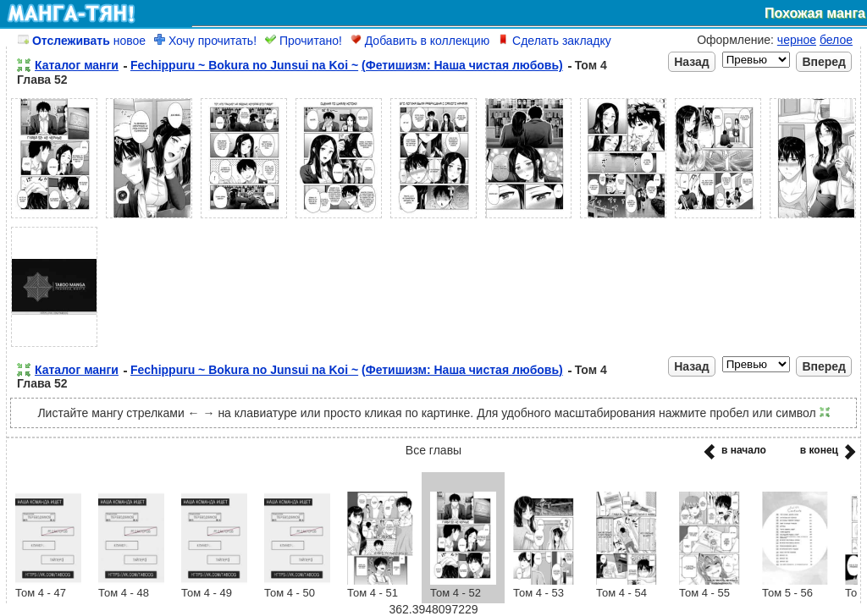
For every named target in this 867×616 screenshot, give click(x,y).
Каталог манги (77, 65)
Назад (692, 62)
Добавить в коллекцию (420, 41)
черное (797, 40)
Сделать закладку (555, 41)
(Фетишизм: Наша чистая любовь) (462, 65)
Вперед (824, 62)
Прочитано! (304, 41)
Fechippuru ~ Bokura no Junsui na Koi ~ (244, 65)
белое (836, 40)
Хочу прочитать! (205, 41)
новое (82, 41)
